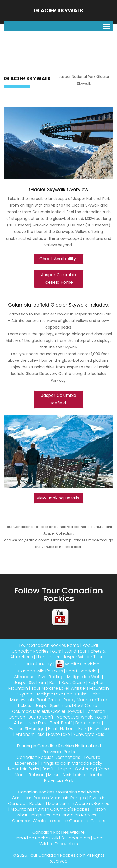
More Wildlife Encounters (72, 841)
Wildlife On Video (77, 664)
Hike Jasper (48, 657)
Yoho (104, 769)
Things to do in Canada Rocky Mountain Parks (55, 766)
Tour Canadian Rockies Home (49, 645)
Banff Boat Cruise (67, 683)
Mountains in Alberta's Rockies (79, 803)
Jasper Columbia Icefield (59, 399)
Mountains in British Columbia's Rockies (50, 809)
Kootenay (85, 769)
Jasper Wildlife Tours (84, 657)
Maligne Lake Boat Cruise (62, 694)
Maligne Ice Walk (84, 677)
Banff (48, 769)
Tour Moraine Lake (50, 688)
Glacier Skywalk (59, 10)
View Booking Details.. (58, 498)
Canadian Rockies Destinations (48, 757)
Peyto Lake (59, 734)
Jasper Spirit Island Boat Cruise (66, 706)
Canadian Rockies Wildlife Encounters (52, 838)
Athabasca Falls (30, 723)
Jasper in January (34, 664)
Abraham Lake (30, 734)
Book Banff (61, 723)
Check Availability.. (58, 259)
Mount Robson (30, 775)
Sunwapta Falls (89, 734)
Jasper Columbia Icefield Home (59, 279)
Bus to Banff (41, 717)
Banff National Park (67, 729)
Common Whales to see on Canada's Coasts (59, 821)
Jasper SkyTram (30, 683)
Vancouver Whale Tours (81, 717)
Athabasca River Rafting (39, 677)
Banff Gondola (82, 671)
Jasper (64, 769)
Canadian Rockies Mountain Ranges (49, 798)
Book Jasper (88, 723)
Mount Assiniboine (67, 775)
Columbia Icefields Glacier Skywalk (47, 711)
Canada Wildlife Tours (40, 671)
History (100, 809)
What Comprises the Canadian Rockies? (57, 815)
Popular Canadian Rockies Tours (55, 648)
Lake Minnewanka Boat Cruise (55, 697)
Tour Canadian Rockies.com (57, 855)
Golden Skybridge (27, 729)
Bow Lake (100, 729)
